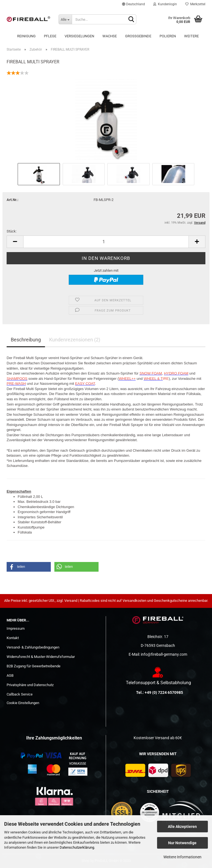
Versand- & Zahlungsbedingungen (33, 647)
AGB (10, 675)
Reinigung (26, 36)
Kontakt (13, 638)
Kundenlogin (165, 4)
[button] (29, 567)
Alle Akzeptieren (182, 827)
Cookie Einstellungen (23, 703)
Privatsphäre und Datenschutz (30, 685)
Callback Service (20, 694)
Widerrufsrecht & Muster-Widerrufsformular (41, 657)
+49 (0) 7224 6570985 (164, 692)
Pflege (50, 36)
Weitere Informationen (182, 857)
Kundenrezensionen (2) (75, 340)
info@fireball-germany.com (164, 654)
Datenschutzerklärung (77, 847)
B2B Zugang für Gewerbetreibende (34, 666)
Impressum (16, 628)
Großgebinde (138, 36)
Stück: (12, 231)
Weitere (191, 36)
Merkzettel (195, 4)
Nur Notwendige (182, 843)
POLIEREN (168, 36)
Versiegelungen (79, 36)
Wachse (110, 36)
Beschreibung (26, 340)
